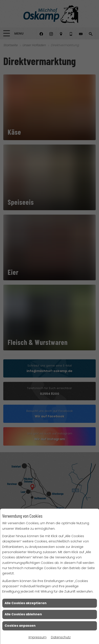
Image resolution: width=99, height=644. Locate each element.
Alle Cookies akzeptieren (26, 603)
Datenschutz (61, 637)
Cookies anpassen (20, 626)
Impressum (38, 637)
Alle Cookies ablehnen (23, 614)
